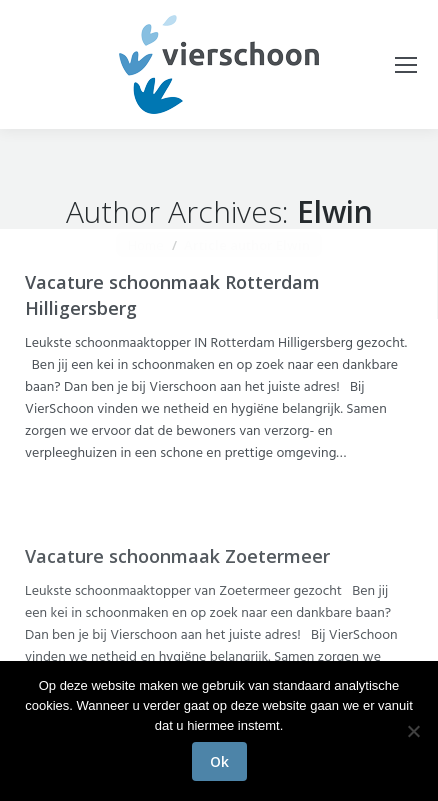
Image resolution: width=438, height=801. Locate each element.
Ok (219, 761)
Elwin (335, 211)
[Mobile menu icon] (406, 65)
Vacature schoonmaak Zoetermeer (177, 556)
